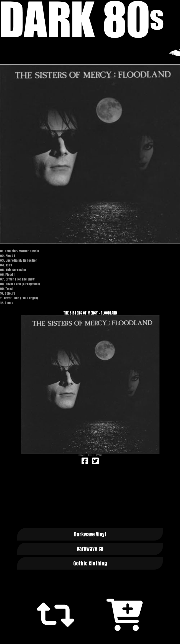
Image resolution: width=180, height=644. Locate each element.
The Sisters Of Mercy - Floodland (90, 313)
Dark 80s (90, 19)
